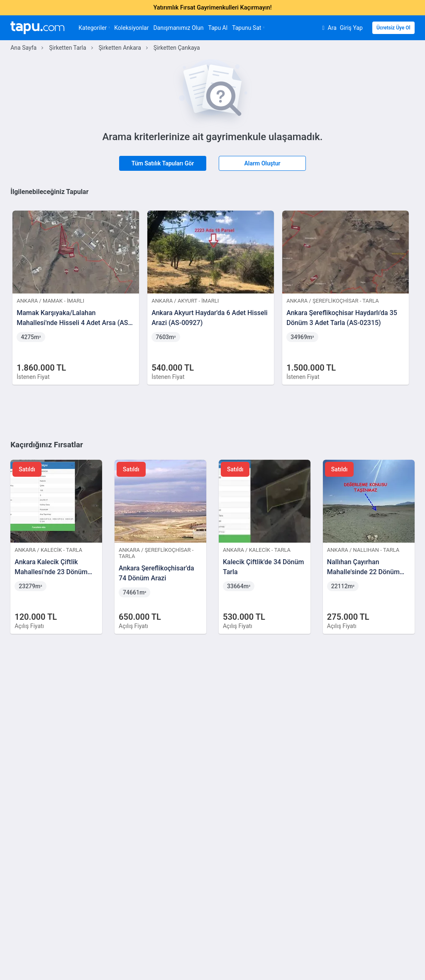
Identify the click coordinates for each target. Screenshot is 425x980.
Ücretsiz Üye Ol (393, 28)
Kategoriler (94, 28)
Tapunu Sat (248, 28)
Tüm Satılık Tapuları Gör (163, 163)
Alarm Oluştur (262, 163)
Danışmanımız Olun (178, 28)
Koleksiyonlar (131, 28)
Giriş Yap (351, 28)
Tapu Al (218, 28)
